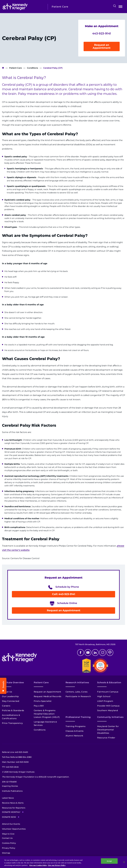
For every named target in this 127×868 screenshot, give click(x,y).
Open (120, 7)
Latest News (8, 798)
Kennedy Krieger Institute (3, 68)
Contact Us (7, 838)
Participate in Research (78, 696)
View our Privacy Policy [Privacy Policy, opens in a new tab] (57, 865)
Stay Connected (11, 701)
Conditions (33, 68)
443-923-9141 (102, 33)
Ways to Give (8, 834)
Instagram (103, 653)
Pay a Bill (39, 706)
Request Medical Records (48, 696)
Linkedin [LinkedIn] (95, 653)
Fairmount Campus (108, 692)
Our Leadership (10, 696)
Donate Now (9, 817)
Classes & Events (75, 731)
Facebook (81, 653)
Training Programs (76, 726)
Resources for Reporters (14, 808)
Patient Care (15, 68)
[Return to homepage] (23, 7)
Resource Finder (106, 738)
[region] (63, 862)
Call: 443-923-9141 (64, 594)
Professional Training (78, 717)
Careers (6, 706)
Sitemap (6, 853)
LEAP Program (105, 701)
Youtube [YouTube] (88, 653)
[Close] (124, 862)
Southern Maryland (108, 710)
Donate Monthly (11, 812)
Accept (109, 861)
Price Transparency (12, 723)
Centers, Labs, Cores (77, 692)
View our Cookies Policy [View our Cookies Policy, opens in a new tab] (38, 865)
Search (115, 6)
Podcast (110, 653)
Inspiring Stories (10, 786)
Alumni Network (74, 736)
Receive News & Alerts (13, 803)
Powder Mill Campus (108, 706)
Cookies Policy (9, 843)
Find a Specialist (43, 701)
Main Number (15, 762)
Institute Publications (12, 791)
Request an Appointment (102, 46)
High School (104, 696)
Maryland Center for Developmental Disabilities (108, 730)
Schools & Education (109, 683)
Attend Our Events (11, 824)
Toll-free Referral (17, 757)
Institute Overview (13, 683)
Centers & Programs (45, 710)
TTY (10, 767)
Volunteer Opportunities (14, 829)
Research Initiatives (77, 683)
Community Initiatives (110, 717)
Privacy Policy (9, 848)
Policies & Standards (13, 710)
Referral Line (15, 752)
